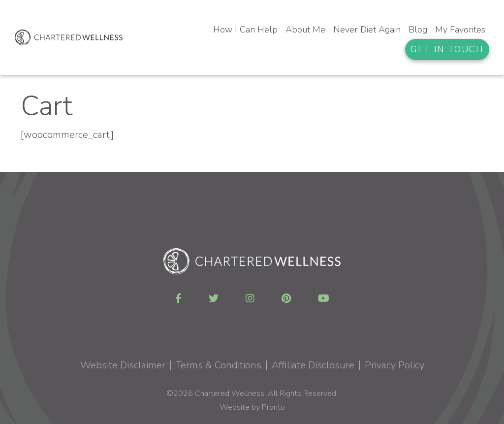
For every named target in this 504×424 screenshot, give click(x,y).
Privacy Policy (394, 365)
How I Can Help (245, 30)
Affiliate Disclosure (313, 365)
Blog (418, 30)
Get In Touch (447, 49)
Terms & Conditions (219, 365)
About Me (305, 30)
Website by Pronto (252, 407)
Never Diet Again (367, 30)
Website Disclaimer (123, 365)
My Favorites (460, 30)
